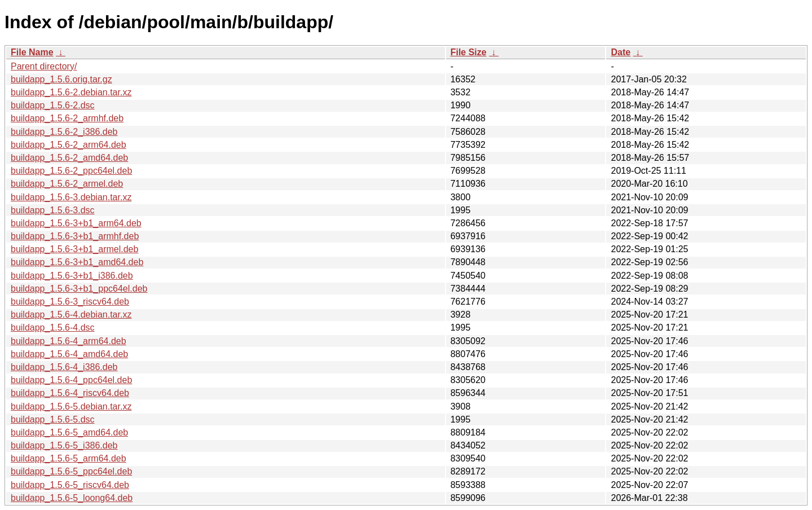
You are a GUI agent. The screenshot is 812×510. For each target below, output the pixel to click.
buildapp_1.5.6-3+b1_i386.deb (72, 276)
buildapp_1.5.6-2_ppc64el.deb (71, 171)
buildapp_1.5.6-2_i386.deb (64, 132)
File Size (469, 52)
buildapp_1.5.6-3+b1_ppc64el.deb (79, 289)
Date (621, 52)
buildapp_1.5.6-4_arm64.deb (69, 341)
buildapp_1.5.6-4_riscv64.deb (70, 393)
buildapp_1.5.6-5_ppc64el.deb (71, 471)
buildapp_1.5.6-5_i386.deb (64, 445)
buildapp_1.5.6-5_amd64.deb (69, 432)
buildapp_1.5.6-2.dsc (53, 105)
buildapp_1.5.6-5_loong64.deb (72, 498)
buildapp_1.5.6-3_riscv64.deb (70, 302)
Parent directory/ (44, 66)
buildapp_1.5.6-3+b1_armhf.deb (75, 236)
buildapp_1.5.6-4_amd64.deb (69, 354)
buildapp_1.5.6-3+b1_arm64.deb (76, 223)
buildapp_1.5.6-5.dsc (53, 419)
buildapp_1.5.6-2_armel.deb (67, 184)
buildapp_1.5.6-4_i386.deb (64, 367)
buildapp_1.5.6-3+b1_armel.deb (74, 249)
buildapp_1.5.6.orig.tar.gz (61, 79)
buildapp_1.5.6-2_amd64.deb (69, 158)
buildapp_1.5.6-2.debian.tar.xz (71, 92)
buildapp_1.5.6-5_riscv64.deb (70, 485)
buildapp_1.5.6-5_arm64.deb (69, 458)
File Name (32, 52)
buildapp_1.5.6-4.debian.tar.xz (71, 315)
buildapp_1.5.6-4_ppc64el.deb (71, 380)
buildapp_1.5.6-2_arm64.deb (69, 145)
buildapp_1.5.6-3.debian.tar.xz (71, 197)
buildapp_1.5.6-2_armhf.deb (67, 118)
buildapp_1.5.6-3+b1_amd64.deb (77, 262)
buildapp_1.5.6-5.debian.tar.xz (71, 406)
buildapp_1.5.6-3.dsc (53, 210)
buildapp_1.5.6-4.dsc (53, 327)
